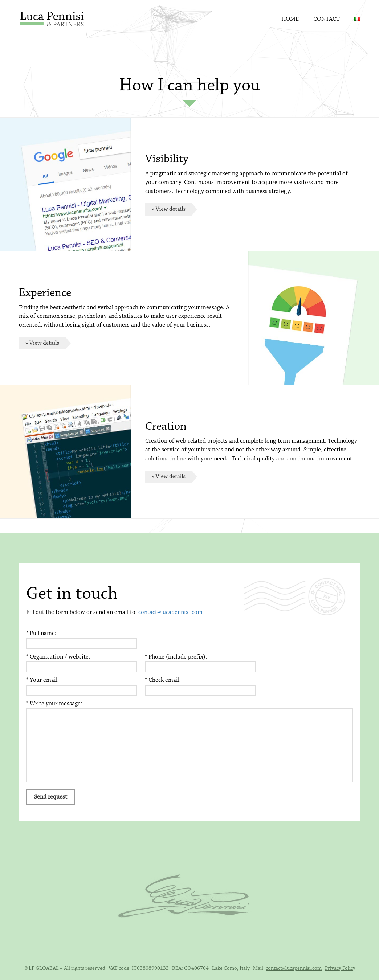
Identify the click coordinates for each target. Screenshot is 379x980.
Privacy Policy (340, 969)
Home (290, 19)
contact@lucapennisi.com (170, 612)
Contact (327, 19)
